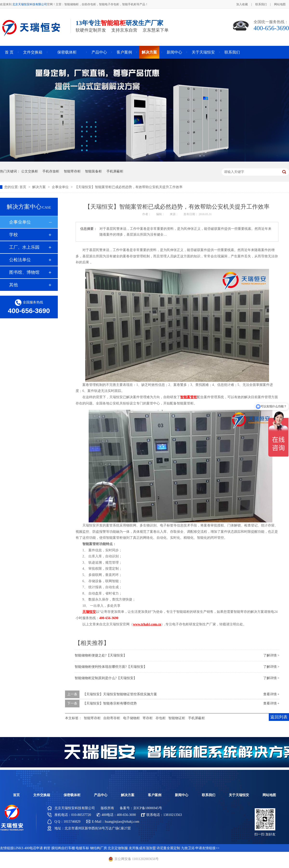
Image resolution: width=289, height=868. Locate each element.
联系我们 (261, 4)
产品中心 (99, 52)
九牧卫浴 (188, 848)
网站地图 (280, 4)
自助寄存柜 (112, 718)
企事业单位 (61, 187)
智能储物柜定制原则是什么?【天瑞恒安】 (106, 678)
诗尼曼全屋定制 (168, 848)
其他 (13, 285)
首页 (23, 187)
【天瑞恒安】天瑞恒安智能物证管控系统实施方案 (120, 694)
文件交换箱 (33, 52)
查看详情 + (271, 694)
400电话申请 (34, 848)
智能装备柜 (93, 171)
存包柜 (161, 718)
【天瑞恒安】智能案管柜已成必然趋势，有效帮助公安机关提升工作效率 (129, 187)
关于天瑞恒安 (203, 52)
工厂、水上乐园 (24, 247)
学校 (13, 235)
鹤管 (47, 848)
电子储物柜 (131, 718)
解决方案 (149, 52)
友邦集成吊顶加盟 (142, 848)
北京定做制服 (118, 848)
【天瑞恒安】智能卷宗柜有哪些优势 (110, 703)
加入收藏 (242, 4)
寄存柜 (148, 718)
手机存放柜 (51, 171)
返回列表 (279, 717)
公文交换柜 (30, 171)
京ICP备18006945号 (148, 808)
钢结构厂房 (99, 848)
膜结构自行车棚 (63, 848)
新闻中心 (174, 52)
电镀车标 (82, 848)
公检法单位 (20, 260)
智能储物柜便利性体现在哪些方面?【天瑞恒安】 (111, 667)
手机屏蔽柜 (115, 171)
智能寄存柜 (72, 171)
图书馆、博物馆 (24, 272)
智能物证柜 (177, 718)
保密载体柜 (67, 52)
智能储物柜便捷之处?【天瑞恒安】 (101, 655)
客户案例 (124, 52)
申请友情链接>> (207, 848)
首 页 (9, 52)
